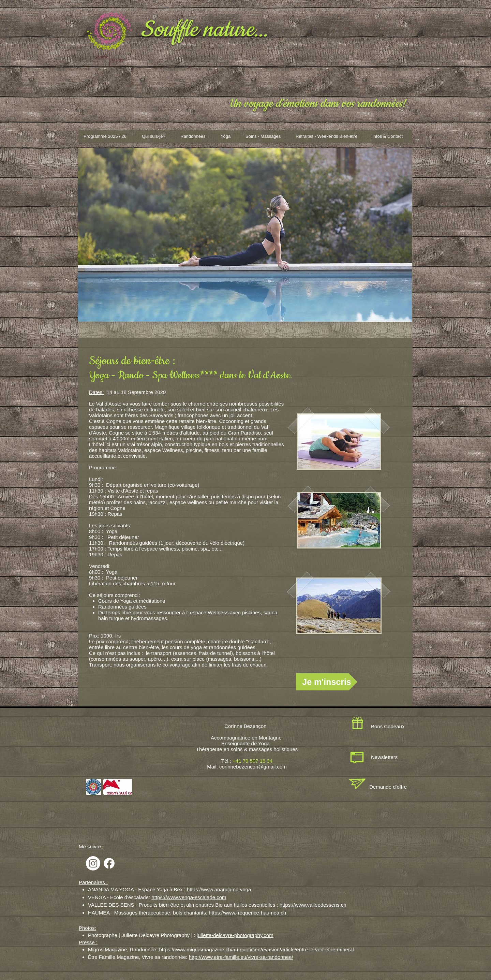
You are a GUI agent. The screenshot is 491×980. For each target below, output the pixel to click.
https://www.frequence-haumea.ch (247, 913)
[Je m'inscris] (327, 682)
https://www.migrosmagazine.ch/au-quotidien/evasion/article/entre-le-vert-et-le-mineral (256, 949)
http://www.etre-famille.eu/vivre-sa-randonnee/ (241, 957)
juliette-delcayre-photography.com (235, 935)
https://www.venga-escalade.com (189, 897)
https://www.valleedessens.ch (313, 905)
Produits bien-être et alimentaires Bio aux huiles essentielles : (209, 905)
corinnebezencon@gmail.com (253, 767)
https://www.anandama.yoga (219, 889)
